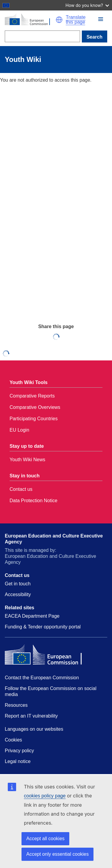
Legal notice (18, 761)
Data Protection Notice (33, 501)
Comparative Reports (32, 396)
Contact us (21, 489)
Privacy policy (19, 751)
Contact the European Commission (42, 678)
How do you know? (87, 5)
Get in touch (18, 584)
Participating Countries (34, 419)
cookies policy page (45, 796)
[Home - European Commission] (30, 20)
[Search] (42, 36)
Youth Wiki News (27, 460)
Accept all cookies (45, 839)
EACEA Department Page (32, 616)
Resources (16, 705)
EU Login (19, 430)
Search (95, 37)
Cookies (13, 740)
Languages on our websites (34, 729)
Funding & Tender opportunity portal (43, 627)
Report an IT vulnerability (31, 716)
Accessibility (18, 594)
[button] (59, 20)
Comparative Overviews (35, 407)
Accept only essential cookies (57, 854)
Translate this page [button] (76, 20)
